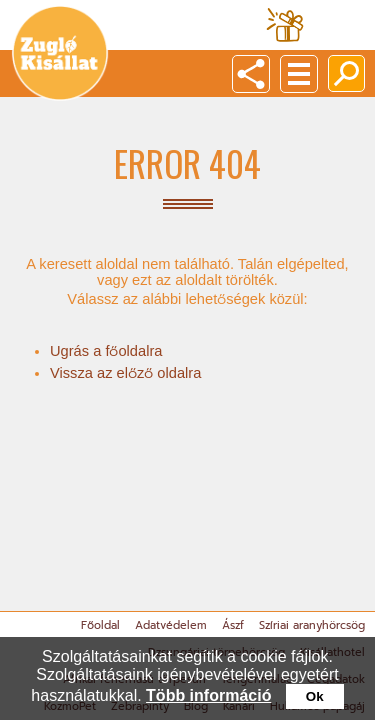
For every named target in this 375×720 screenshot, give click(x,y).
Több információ (208, 695)
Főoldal (100, 625)
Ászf (233, 625)
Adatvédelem (171, 625)
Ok (315, 696)
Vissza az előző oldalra (125, 373)
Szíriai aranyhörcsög (312, 625)
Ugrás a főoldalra (106, 351)
